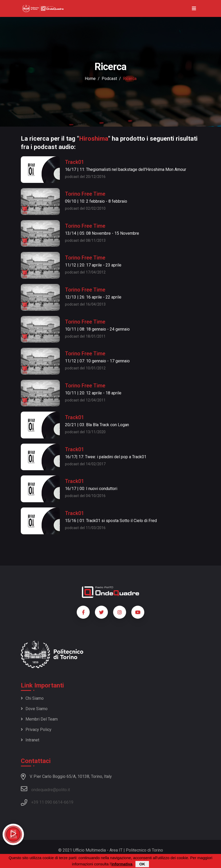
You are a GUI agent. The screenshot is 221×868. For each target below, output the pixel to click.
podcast (109, 79)
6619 (69, 802)
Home (90, 79)
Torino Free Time (85, 194)
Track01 (74, 162)
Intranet (30, 740)
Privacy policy (36, 730)
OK (142, 864)
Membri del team (39, 719)
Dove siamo (34, 709)
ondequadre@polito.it (45, 789)
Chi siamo (32, 698)
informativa (122, 864)
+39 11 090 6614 (47, 802)
